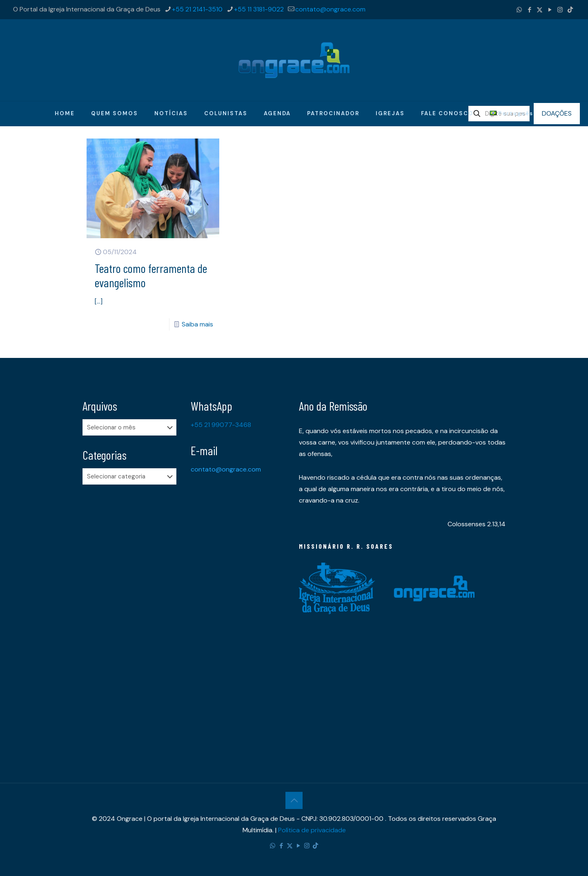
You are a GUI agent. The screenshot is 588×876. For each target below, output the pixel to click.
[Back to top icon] (294, 800)
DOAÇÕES (557, 113)
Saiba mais (197, 324)
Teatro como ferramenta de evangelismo (151, 275)
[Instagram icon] (560, 10)
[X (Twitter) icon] (540, 10)
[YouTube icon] (550, 10)
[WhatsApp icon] (519, 10)
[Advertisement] (132, 619)
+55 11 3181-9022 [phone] (259, 9)
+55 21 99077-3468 (221, 425)
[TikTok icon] (570, 10)
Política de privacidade (312, 830)
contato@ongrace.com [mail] (330, 9)
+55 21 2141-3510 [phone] (197, 9)
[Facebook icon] (529, 10)
